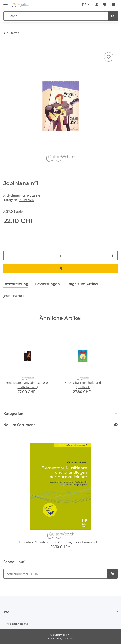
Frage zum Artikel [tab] (82, 284)
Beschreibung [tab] (16, 284)
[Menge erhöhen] (113, 256)
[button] (97, 5)
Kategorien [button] (13, 414)
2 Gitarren (27, 200)
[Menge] (60, 256)
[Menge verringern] (8, 256)
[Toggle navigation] (6, 3)
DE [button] (84, 5)
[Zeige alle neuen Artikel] (116, 425)
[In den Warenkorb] (7, 46)
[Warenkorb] (113, 5)
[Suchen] (56, 16)
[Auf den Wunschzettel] (109, 57)
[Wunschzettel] (105, 5)
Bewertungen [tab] (47, 284)
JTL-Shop (68, 639)
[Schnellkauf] (55, 574)
